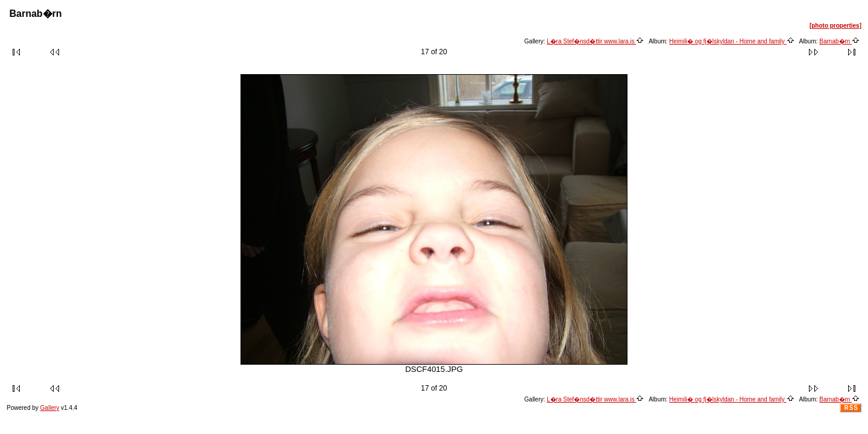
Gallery (50, 408)
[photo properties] (835, 26)
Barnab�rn (839, 41)
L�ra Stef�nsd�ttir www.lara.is (595, 41)
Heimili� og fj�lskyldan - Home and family (732, 41)
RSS (851, 408)
